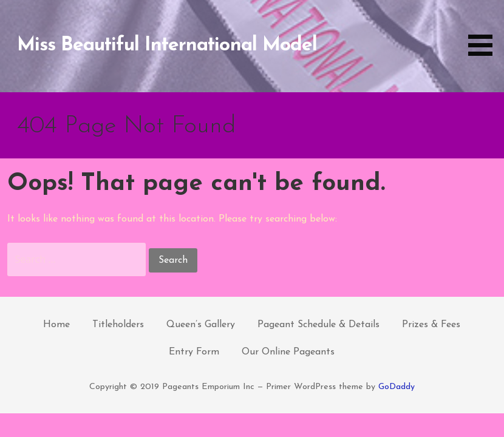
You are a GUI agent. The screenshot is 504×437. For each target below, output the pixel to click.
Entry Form (194, 352)
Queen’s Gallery (201, 325)
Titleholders (118, 325)
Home (56, 325)
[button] (485, 30)
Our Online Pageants (288, 352)
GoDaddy (397, 387)
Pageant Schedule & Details (318, 325)
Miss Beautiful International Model (167, 46)
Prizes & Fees (431, 325)
